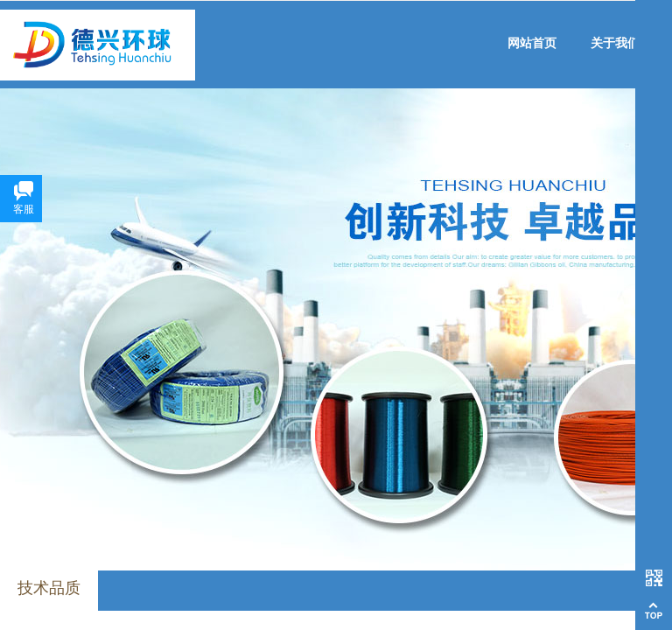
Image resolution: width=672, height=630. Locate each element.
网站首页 (532, 43)
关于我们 (615, 43)
